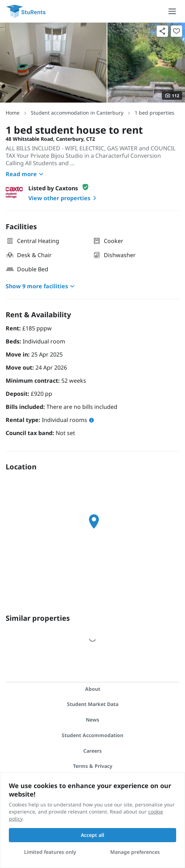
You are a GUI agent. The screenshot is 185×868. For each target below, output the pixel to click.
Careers (92, 751)
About (93, 689)
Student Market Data (93, 704)
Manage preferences (135, 852)
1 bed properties (155, 113)
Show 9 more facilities (41, 286)
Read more (26, 174)
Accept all (92, 835)
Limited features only (50, 852)
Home (13, 113)
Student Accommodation (92, 735)
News (92, 720)
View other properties (64, 198)
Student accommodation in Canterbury (77, 113)
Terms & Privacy (93, 766)
